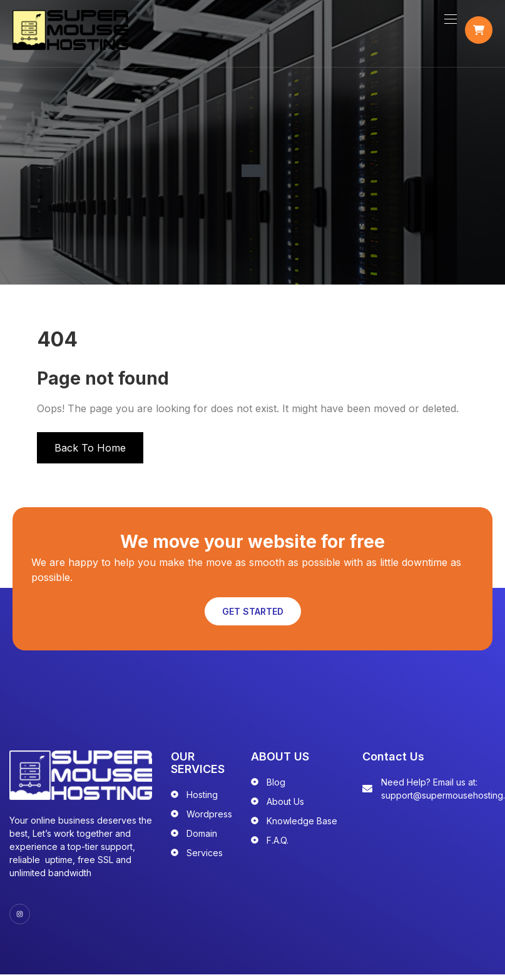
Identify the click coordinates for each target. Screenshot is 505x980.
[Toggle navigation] (449, 23)
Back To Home (90, 455)
